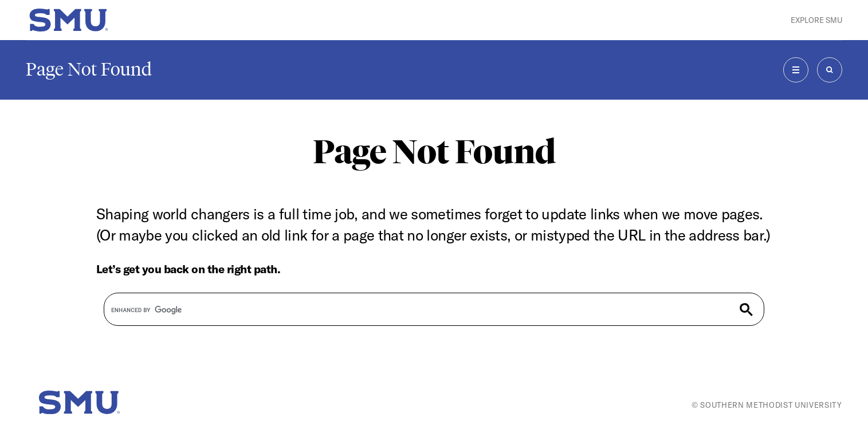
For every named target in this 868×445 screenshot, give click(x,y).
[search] (411, 310)
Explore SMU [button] (816, 20)
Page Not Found (89, 69)
